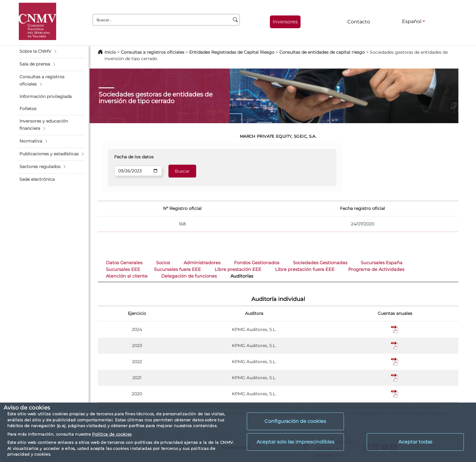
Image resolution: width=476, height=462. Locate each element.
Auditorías (242, 276)
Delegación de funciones (189, 276)
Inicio (110, 52)
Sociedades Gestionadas (320, 263)
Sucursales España (382, 263)
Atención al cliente (127, 276)
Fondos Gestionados (257, 263)
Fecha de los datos (134, 157)
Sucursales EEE (123, 269)
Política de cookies (112, 434)
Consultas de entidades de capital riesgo (322, 52)
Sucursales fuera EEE (177, 269)
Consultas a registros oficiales (153, 52)
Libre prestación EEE (238, 269)
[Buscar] (235, 20)
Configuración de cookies (295, 421)
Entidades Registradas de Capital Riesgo (232, 52)
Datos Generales (124, 263)
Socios (163, 263)
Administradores (202, 263)
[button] (51, 52)
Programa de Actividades (376, 269)
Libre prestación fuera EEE (305, 269)
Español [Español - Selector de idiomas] (412, 21)
